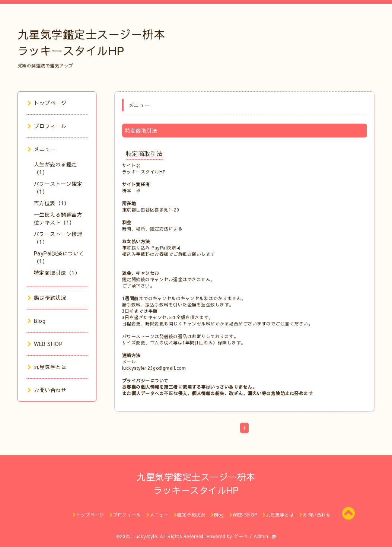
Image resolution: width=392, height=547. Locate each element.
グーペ (241, 536)
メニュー (42, 149)
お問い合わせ (47, 390)
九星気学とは (47, 367)
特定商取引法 (144, 153)
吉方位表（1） (52, 203)
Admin (261, 536)
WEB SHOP (45, 344)
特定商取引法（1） (57, 273)
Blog (37, 321)
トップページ (47, 103)
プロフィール (47, 126)
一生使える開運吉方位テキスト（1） (58, 218)
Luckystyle (145, 536)
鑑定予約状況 (47, 298)
